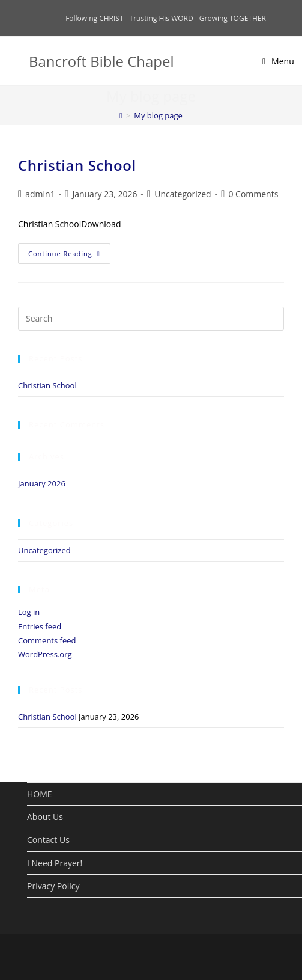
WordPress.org (45, 654)
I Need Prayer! (55, 863)
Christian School (77, 165)
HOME (40, 794)
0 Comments (253, 194)
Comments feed (47, 640)
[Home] (121, 115)
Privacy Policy (53, 886)
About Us (45, 817)
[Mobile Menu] (278, 61)
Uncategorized (183, 194)
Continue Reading (64, 253)
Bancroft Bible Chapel (101, 61)
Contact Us (48, 840)
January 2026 (42, 483)
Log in (29, 612)
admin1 (40, 194)
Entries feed (40, 626)
